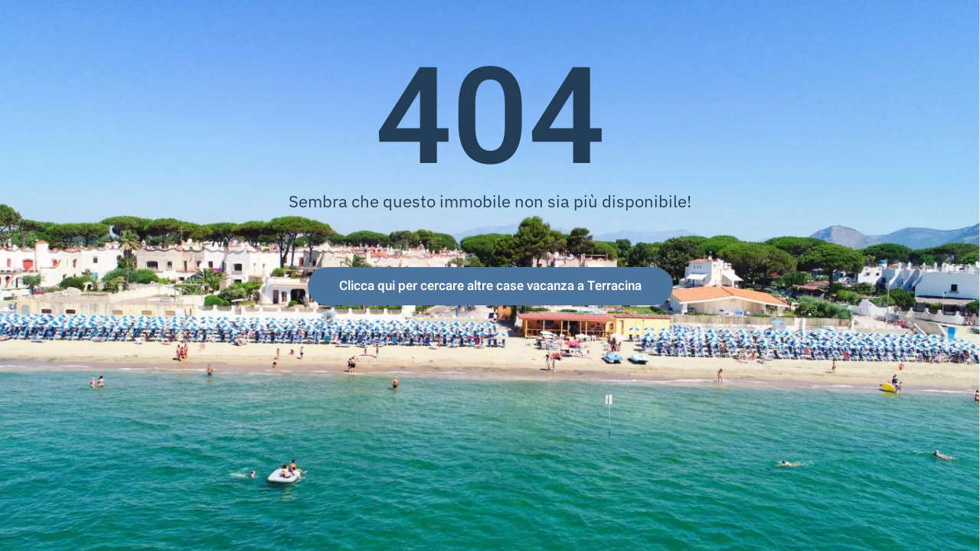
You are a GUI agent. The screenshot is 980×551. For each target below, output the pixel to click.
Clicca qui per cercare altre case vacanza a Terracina (490, 286)
